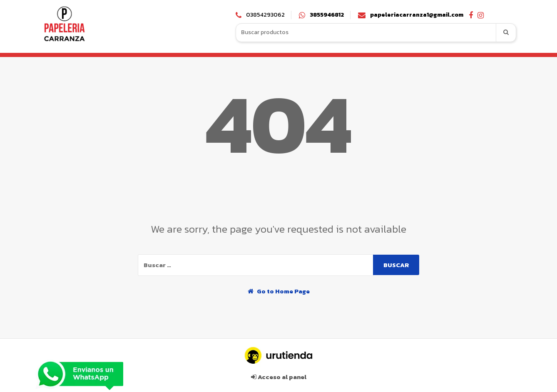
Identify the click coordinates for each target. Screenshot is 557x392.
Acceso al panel (279, 377)
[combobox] (366, 33)
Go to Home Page (279, 291)
